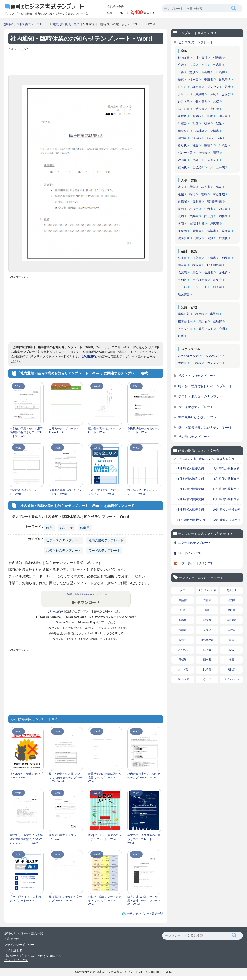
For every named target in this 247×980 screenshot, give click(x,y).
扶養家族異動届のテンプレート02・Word (65, 492)
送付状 (182, 116)
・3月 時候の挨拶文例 (189, 479)
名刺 (181, 224)
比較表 (203, 153)
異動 (181, 216)
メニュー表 (218, 167)
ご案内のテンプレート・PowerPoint (64, 430)
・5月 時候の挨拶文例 (189, 489)
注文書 (197, 258)
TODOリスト (213, 356)
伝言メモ (213, 160)
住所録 (218, 321)
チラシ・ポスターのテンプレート (202, 396)
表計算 (200, 131)
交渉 (192, 72)
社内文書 (184, 58)
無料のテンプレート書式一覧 (145, 914)
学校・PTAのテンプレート (197, 376)
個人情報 (201, 101)
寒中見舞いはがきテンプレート (201, 417)
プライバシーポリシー (19, 945)
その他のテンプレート (194, 437)
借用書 (209, 272)
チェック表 (185, 329)
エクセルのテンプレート (195, 543)
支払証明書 (200, 280)
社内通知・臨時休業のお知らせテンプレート (86, 594)
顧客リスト (206, 329)
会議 (181, 65)
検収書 (197, 265)
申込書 (217, 65)
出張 (181, 72)
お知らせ (66, 24)
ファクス (183, 650)
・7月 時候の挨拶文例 (189, 499)
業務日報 (184, 314)
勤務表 (223, 216)
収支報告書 (215, 265)
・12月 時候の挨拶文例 (225, 520)
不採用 (194, 209)
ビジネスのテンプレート (64, 540)
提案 (181, 79)
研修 (207, 123)
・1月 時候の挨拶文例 (189, 468)
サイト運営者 (13, 950)
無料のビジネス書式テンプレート (27, 24)
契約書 (194, 216)
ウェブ (207, 679)
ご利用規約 (88, 356)
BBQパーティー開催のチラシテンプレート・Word (105, 837)
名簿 (181, 336)
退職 (181, 194)
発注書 (182, 258)
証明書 (197, 87)
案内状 (182, 167)
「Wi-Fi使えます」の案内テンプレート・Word (104, 492)
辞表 (219, 187)
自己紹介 (198, 167)
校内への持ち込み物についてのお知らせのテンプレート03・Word (65, 778)
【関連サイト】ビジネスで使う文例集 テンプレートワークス (33, 958)
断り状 (182, 145)
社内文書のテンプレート (106, 540)
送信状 (197, 138)
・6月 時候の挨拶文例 (225, 489)
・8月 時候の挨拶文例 (225, 499)
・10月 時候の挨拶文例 (225, 509)
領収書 (182, 265)
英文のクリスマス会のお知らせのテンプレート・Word (144, 839)
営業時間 (225, 79)
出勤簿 (215, 314)
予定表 (182, 363)
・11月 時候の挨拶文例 (189, 520)
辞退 (195, 145)
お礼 (213, 94)
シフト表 (184, 101)
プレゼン (213, 87)
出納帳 (182, 280)
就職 (204, 194)
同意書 (197, 231)
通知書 (232, 600)
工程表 (197, 363)
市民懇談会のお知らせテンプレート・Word (144, 430)
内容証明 (232, 590)
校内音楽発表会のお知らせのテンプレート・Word (144, 776)
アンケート (200, 287)
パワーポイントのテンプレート (199, 563)
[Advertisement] (86, 62)
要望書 (215, 131)
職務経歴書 (215, 202)
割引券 (218, 280)
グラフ (207, 630)
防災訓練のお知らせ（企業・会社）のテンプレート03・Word (144, 901)
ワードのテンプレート (104, 550)
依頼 (192, 65)
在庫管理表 (185, 321)
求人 (181, 187)
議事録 (200, 314)
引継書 (182, 123)
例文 (55, 24)
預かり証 (184, 131)
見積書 (212, 258)
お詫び (226, 94)
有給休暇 (219, 194)
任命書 (209, 209)
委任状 (215, 109)
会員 (222, 329)
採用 (181, 209)
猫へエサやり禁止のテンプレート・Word (26, 776)
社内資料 (201, 58)
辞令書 (206, 187)
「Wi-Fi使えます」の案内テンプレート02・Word (25, 899)
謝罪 (216, 153)
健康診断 (184, 238)
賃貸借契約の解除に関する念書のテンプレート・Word (105, 778)
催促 (219, 123)
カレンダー (215, 363)
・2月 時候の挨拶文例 (225, 468)
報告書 (218, 58)
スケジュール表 (188, 356)
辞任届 (209, 216)
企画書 (206, 72)
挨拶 (204, 65)
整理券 (209, 145)
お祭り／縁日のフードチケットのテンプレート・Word (105, 901)
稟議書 (200, 94)
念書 (232, 660)
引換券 (223, 145)
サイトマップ (232, 679)
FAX (231, 650)
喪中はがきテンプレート (196, 407)
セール (182, 287)
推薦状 (223, 238)
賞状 (198, 238)
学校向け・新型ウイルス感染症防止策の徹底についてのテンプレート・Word (26, 839)
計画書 (220, 72)
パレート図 (185, 153)
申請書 (209, 79)
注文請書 (184, 294)
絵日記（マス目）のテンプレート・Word (144, 492)
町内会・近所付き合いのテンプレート (205, 386)
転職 (192, 194)
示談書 (212, 231)
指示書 (194, 79)
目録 (210, 238)
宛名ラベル (215, 138)
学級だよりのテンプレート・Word (25, 492)
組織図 (182, 231)
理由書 (182, 138)
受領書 (200, 109)
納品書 (226, 258)
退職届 (182, 202)
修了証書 (184, 109)
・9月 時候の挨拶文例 (189, 509)
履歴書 (197, 202)
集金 (195, 272)
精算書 (218, 287)
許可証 (182, 87)
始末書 (223, 209)
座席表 (215, 224)
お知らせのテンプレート (64, 550)
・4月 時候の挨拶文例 (225, 479)
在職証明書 (197, 224)
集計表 (203, 321)
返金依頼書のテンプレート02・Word (65, 837)
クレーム (184, 94)
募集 (192, 187)
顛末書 (223, 116)
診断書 (226, 231)
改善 (195, 123)
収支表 (182, 272)
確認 (210, 116)
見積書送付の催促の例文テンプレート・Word (65, 899)
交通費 (223, 272)
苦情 (228, 87)
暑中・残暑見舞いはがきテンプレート (205, 427)
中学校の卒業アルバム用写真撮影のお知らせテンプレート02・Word (26, 432)
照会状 (197, 116)
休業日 (78, 24)
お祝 (216, 101)
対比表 (182, 160)
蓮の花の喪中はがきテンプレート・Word (105, 430)
